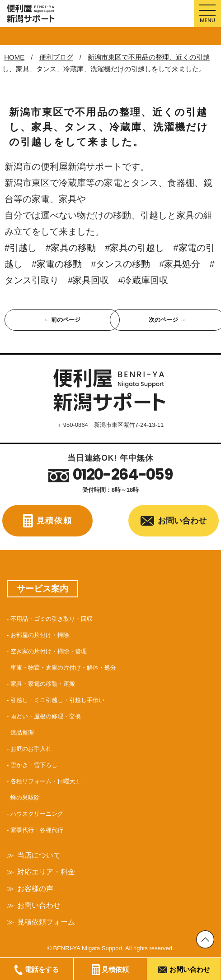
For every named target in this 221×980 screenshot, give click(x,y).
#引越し (21, 248)
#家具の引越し (134, 248)
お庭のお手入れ (31, 749)
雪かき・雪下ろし (34, 765)
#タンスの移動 (120, 264)
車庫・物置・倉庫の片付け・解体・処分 (63, 668)
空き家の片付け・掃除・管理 (49, 651)
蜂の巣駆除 (25, 797)
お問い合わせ (182, 521)
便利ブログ (56, 57)
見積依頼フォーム (46, 922)
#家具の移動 (75, 248)
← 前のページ (62, 320)
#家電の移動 (61, 264)
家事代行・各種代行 (37, 830)
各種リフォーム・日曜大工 (46, 781)
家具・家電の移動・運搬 (43, 684)
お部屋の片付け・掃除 (40, 635)
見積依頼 (54, 521)
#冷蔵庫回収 (143, 280)
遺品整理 (22, 733)
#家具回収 (88, 280)
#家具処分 (184, 264)
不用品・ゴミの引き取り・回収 (52, 619)
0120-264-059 (123, 474)
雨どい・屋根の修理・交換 (46, 716)
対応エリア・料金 (46, 872)
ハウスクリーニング (37, 814)
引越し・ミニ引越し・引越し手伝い (57, 700)
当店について (39, 855)
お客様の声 (35, 889)
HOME (14, 57)
